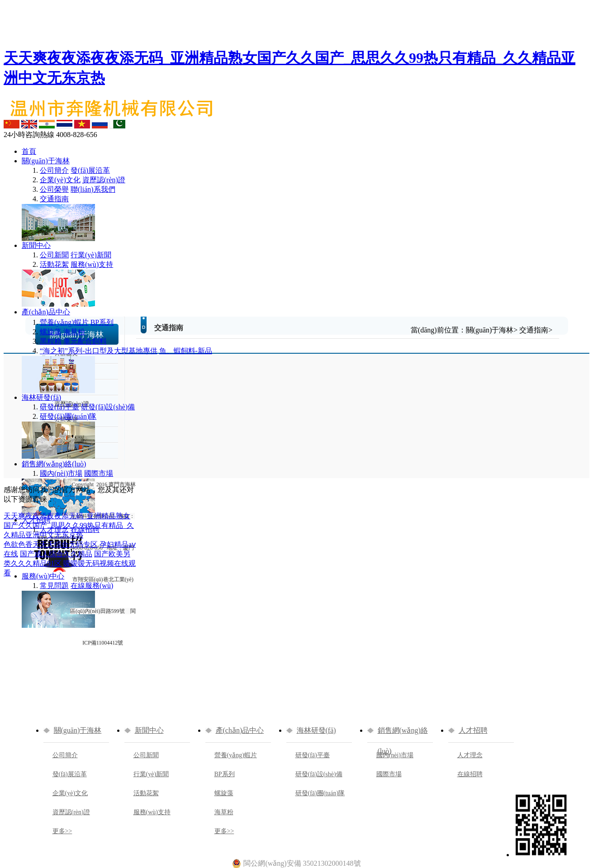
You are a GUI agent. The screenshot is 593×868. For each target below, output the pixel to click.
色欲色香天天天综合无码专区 (51, 544)
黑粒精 (51, 341)
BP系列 (102, 322)
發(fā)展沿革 (90, 170)
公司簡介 (54, 170)
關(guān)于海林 (46, 161)
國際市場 (389, 774)
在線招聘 (470, 774)
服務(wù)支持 (92, 264)
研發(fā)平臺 (59, 407)
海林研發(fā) (41, 397)
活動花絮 (54, 264)
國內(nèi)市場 (61, 473)
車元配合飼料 (85, 341)
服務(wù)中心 (43, 576)
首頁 (29, 151)
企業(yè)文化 (60, 180)
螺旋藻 (51, 332)
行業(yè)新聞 (91, 255)
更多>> (62, 831)
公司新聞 (54, 255)
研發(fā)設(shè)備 (108, 407)
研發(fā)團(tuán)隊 (68, 416)
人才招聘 (36, 520)
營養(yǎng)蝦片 (64, 322)
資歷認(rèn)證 (104, 180)
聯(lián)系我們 (93, 189)
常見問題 (54, 586)
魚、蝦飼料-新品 (186, 351)
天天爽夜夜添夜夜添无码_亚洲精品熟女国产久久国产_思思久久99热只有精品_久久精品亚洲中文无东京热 (69, 525)
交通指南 (54, 199)
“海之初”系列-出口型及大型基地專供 (99, 351)
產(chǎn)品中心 (46, 312)
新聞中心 (36, 245)
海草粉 (74, 332)
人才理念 (54, 529)
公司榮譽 (54, 189)
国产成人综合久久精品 (56, 554)
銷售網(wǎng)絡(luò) (54, 464)
